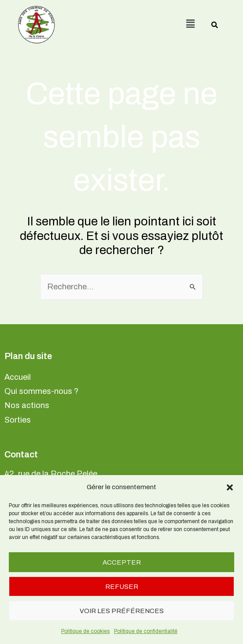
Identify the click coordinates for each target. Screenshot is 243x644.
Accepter (122, 562)
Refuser (122, 587)
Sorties (18, 420)
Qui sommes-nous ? (41, 391)
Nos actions (27, 405)
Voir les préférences (122, 611)
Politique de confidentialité (146, 631)
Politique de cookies (85, 631)
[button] (230, 487)
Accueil (18, 377)
